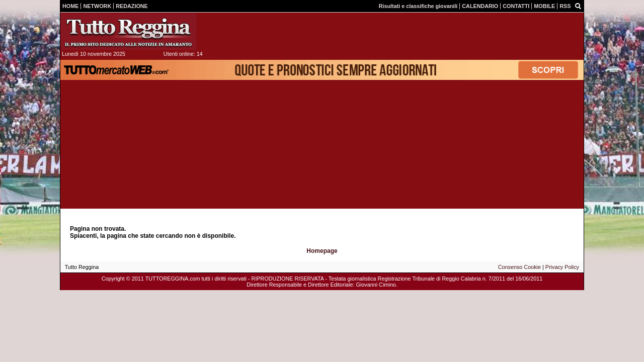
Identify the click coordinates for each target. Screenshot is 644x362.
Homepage (322, 251)
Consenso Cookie (519, 267)
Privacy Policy (562, 267)
